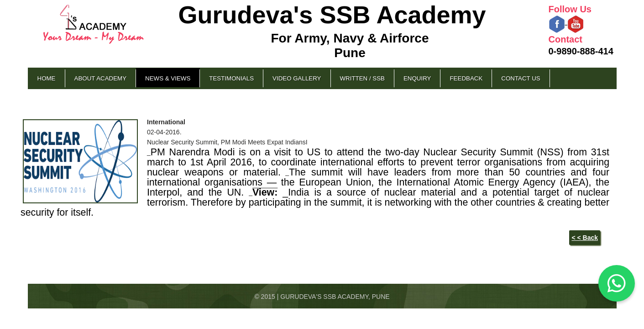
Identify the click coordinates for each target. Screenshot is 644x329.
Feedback (466, 78)
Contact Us (521, 78)
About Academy (101, 78)
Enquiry (417, 78)
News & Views (168, 78)
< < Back (585, 238)
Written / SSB (362, 78)
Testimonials (231, 78)
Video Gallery (297, 78)
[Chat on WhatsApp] (617, 283)
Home (47, 78)
